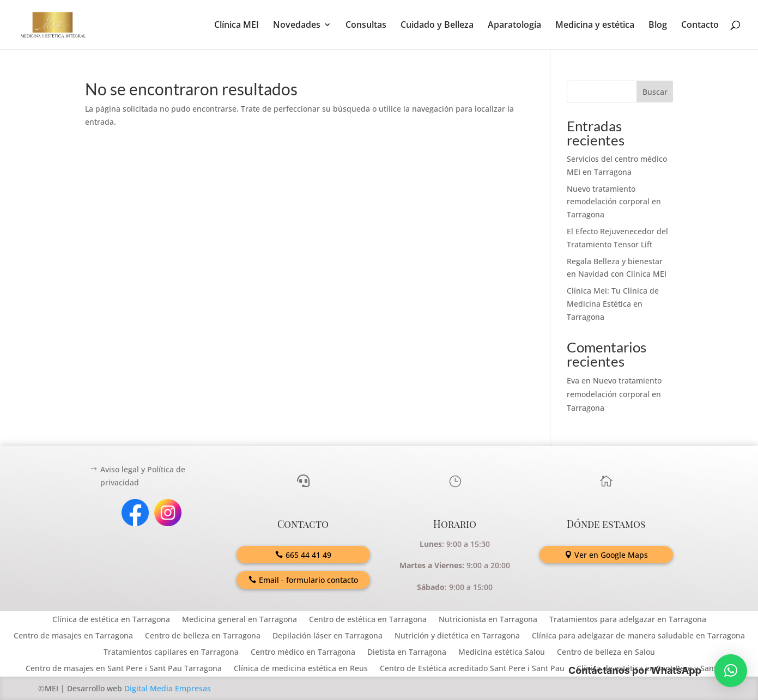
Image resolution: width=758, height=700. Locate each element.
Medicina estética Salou (502, 653)
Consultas (366, 26)
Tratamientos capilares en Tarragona (171, 653)
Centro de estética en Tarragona (368, 620)
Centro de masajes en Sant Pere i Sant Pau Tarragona (124, 669)
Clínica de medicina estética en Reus (301, 669)
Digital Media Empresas (168, 688)
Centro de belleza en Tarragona (203, 636)
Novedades (297, 26)
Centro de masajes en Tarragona (73, 636)
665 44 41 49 (308, 555)
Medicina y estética (595, 26)
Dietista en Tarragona (407, 653)
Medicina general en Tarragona (239, 620)
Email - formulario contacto (308, 580)
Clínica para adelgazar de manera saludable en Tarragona (638, 636)
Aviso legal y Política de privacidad (143, 476)
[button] (731, 671)
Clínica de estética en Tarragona (111, 620)
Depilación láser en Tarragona (328, 636)
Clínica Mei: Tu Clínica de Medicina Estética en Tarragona (613, 304)
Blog (658, 26)
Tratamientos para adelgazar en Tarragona (628, 620)
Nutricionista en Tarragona (488, 620)
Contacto (700, 26)
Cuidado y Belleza (437, 26)
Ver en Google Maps (611, 555)
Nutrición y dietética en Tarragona (457, 636)
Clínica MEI (237, 26)
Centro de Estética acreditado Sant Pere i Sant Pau (472, 669)
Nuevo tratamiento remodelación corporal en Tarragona (614, 202)
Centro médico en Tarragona (303, 653)
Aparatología (514, 26)
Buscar (655, 92)
